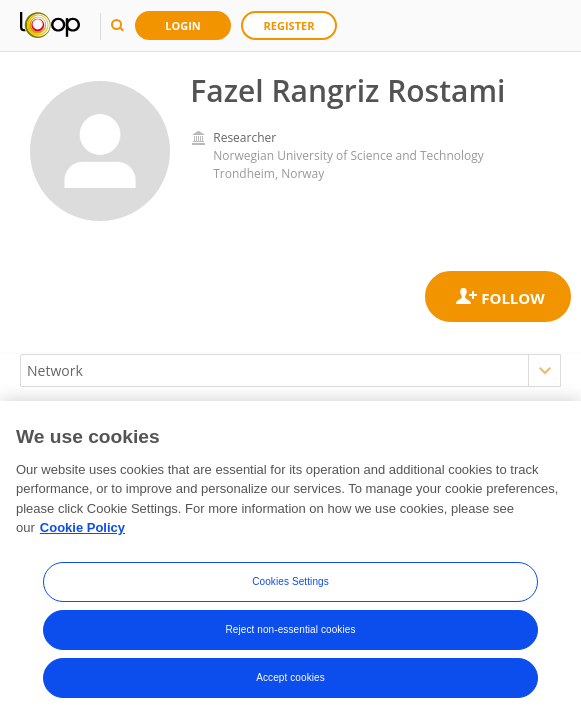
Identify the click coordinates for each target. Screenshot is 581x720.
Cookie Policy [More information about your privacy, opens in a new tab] (82, 532)
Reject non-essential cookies (290, 633)
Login (183, 25)
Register (289, 25)
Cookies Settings (290, 585)
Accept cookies (290, 681)
